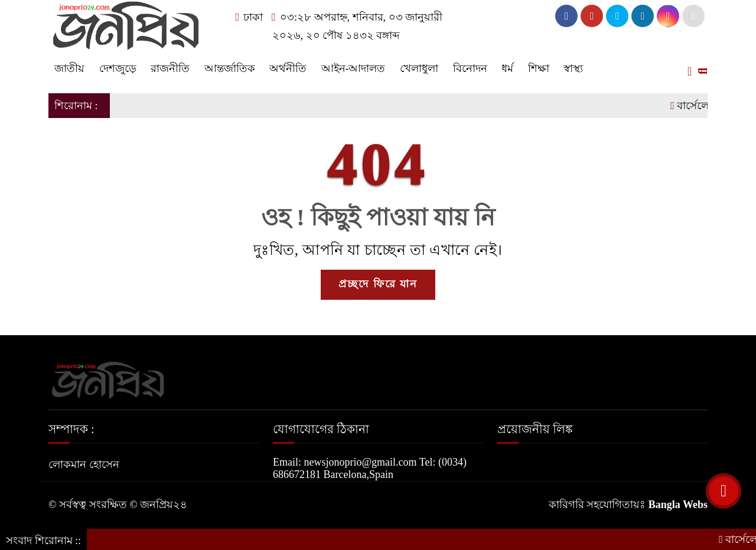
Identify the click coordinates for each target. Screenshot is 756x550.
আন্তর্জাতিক (230, 68)
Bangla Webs (678, 505)
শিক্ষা (539, 68)
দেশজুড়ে (118, 68)
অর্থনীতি (288, 68)
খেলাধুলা (419, 68)
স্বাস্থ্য (573, 68)
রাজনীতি (170, 68)
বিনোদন (470, 68)
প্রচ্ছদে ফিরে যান (378, 284)
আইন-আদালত (353, 68)
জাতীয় (69, 68)
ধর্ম (507, 68)
